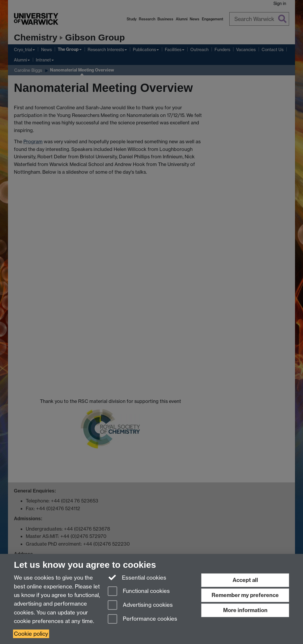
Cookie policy (31, 634)
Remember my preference (245, 595)
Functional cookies (139, 592)
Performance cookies (142, 619)
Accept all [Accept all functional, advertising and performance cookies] (245, 580)
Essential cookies (137, 577)
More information (245, 610)
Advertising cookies (140, 605)
